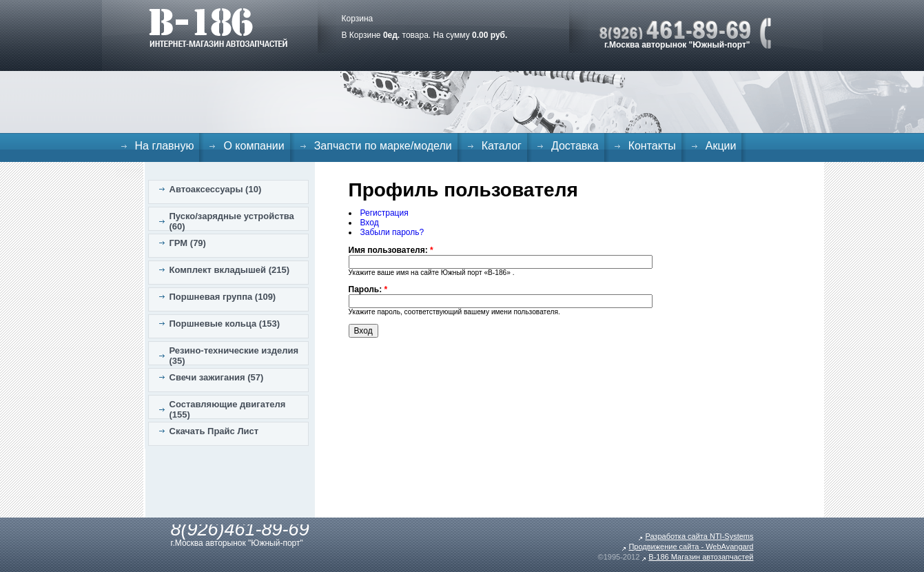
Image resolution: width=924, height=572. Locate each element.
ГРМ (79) (188, 243)
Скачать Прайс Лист (214, 431)
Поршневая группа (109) (223, 297)
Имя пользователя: (391, 250)
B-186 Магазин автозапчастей (701, 557)
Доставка (575, 146)
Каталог (502, 146)
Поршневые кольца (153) (225, 324)
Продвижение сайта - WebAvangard (691, 547)
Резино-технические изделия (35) (234, 356)
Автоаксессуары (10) (216, 189)
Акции (721, 146)
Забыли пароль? (392, 232)
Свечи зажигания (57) (217, 377)
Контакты (652, 146)
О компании (254, 146)
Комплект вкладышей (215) (230, 270)
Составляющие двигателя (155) (228, 409)
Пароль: (368, 289)
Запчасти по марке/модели (383, 146)
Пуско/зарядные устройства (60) (232, 221)
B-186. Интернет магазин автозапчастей (218, 28)
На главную (165, 146)
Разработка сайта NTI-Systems (699, 536)
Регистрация (384, 213)
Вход (370, 223)
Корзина (358, 19)
